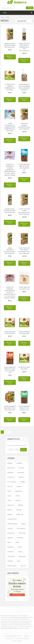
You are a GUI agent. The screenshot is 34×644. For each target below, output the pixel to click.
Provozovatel (9, 638)
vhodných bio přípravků (7, 626)
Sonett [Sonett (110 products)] (17, 542)
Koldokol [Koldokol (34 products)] (19, 486)
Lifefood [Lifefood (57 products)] (18, 500)
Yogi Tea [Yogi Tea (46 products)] (23, 566)
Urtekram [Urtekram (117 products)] (10, 561)
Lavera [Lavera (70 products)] (9, 496)
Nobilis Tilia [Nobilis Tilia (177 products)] (20, 514)
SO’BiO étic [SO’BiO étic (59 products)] (11, 552)
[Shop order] (24, 21)
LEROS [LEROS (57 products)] (9, 500)
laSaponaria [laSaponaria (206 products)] (18, 491)
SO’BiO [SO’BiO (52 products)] (20, 547)
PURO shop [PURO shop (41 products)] (22, 533)
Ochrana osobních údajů (22, 638)
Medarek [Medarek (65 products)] (20, 505)
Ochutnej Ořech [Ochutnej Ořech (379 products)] (12, 519)
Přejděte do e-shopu (10, 57)
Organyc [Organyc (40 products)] (23, 524)
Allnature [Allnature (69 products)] (10, 463)
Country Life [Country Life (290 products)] (11, 477)
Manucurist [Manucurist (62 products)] (11, 505)
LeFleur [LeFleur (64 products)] (17, 496)
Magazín (26, 636)
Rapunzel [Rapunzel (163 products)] (10, 538)
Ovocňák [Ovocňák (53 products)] (10, 528)
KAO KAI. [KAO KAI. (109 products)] (10, 486)
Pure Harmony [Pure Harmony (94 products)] (21, 528)
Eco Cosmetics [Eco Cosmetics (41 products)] (12, 482)
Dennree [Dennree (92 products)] (21, 477)
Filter (23, 450)
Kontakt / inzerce (17, 641)
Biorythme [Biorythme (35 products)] (10, 472)
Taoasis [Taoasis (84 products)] (20, 552)
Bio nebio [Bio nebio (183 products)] (21, 468)
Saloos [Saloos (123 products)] (9, 542)
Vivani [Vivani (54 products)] (19, 561)
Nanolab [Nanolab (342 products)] (19, 510)
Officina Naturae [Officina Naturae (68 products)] (12, 524)
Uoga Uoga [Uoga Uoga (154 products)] (22, 556)
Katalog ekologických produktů (14, 636)
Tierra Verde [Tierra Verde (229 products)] (11, 556)
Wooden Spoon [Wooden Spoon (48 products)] (12, 566)
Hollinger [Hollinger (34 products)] (23, 482)
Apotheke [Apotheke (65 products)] (19, 463)
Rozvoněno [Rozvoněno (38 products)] (20, 538)
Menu (5, 13)
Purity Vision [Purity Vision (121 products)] (11, 533)
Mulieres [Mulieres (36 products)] (10, 510)
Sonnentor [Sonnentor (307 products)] (10, 547)
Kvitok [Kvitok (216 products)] (9, 491)
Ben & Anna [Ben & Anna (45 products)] (11, 468)
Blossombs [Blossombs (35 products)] (21, 472)
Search (30, 8)
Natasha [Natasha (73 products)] (10, 514)
